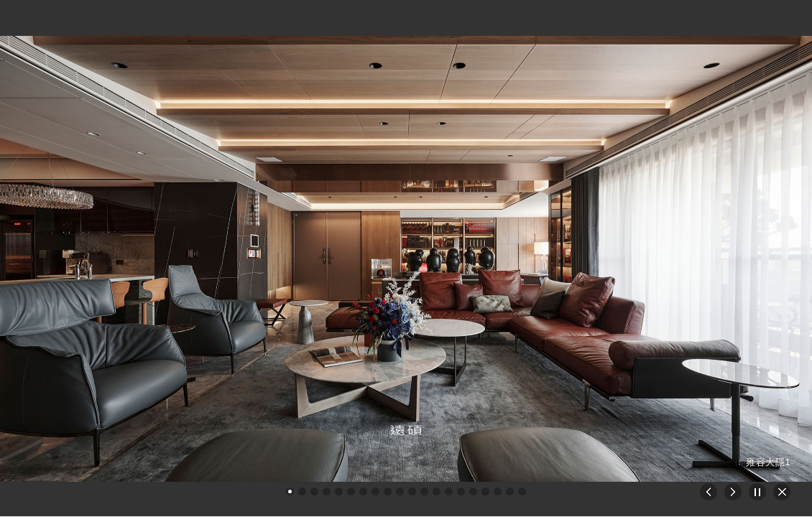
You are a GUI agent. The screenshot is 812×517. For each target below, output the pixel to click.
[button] (290, 492)
